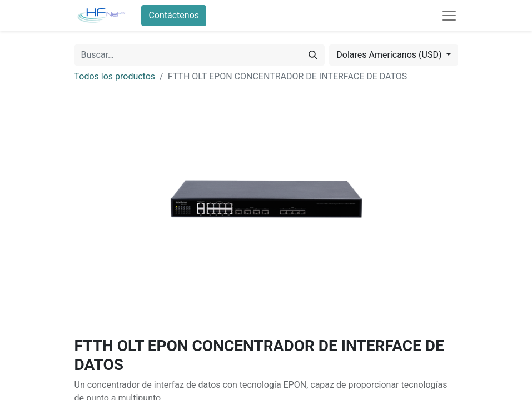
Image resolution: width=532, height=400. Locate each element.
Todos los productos (115, 76)
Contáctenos (174, 15)
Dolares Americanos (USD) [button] (390, 55)
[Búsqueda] (313, 55)
